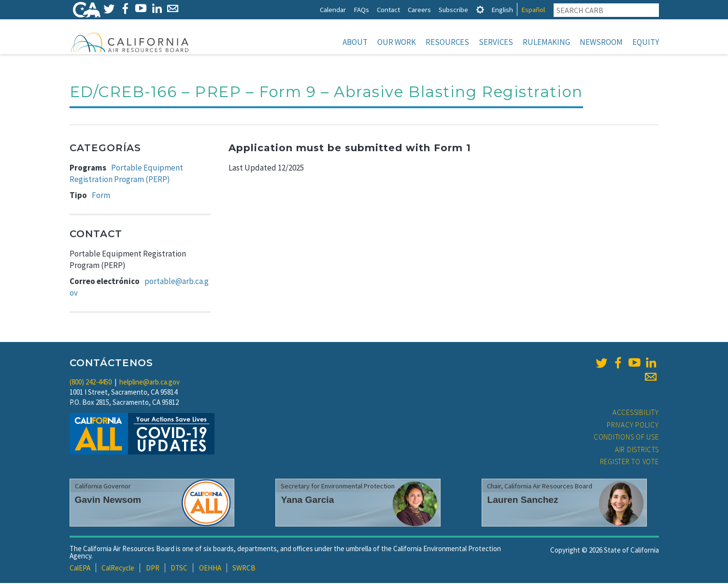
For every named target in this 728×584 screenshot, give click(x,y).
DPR (153, 569)
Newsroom (601, 42)
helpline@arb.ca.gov (150, 383)
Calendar (333, 9)
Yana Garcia (307, 501)
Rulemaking (546, 42)
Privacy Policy (633, 426)
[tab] (480, 9)
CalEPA (80, 569)
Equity (646, 42)
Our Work (397, 42)
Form (101, 196)
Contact (388, 9)
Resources (447, 42)
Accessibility (636, 413)
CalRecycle (118, 569)
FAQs (361, 9)
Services (496, 42)
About (355, 42)
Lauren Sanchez (522, 501)
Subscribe (453, 9)
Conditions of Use (626, 438)
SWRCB (244, 569)
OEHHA (210, 569)
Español (533, 9)
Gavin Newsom (108, 501)
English (502, 9)
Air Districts (637, 450)
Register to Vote (629, 463)
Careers (419, 9)
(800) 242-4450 (91, 383)
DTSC (179, 569)
